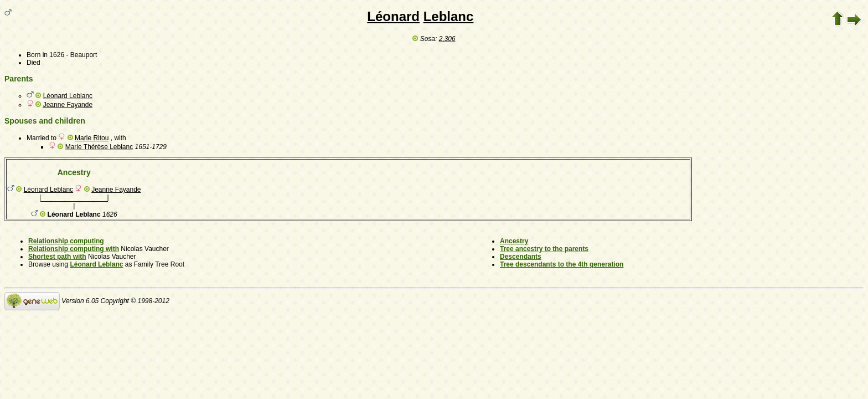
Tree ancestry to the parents (544, 249)
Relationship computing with (74, 249)
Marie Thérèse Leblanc (99, 147)
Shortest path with (57, 257)
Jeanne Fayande (68, 105)
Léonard (393, 16)
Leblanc (449, 16)
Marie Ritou (92, 138)
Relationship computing (66, 241)
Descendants (521, 257)
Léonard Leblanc (68, 96)
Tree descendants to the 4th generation (562, 264)
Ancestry (514, 241)
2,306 (447, 39)
